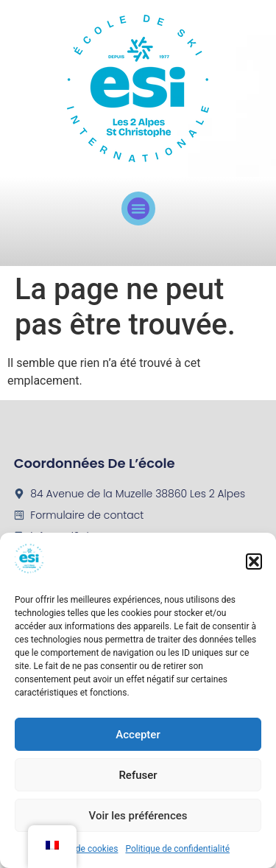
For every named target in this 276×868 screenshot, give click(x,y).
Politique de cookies (78, 849)
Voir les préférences (138, 816)
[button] (254, 561)
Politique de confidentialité (177, 849)
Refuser (138, 775)
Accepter (138, 735)
